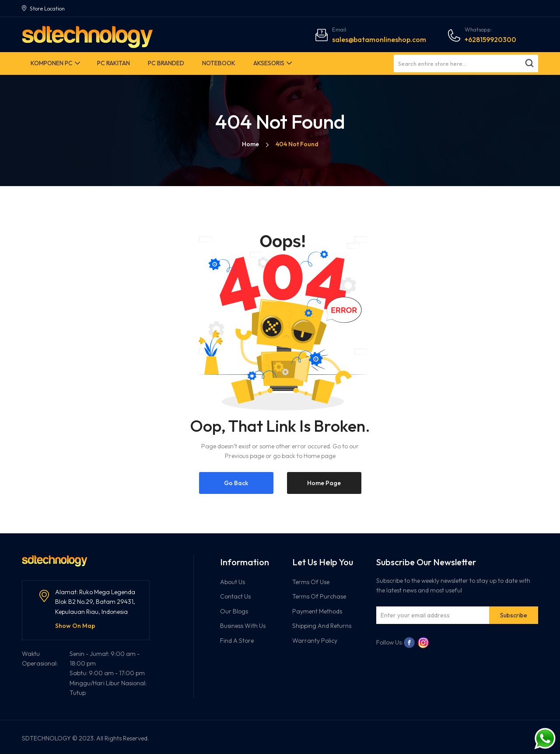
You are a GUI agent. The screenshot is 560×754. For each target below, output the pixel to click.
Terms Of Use (311, 582)
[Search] (529, 63)
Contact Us (235, 596)
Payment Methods (317, 611)
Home (250, 144)
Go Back (236, 483)
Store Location (47, 8)
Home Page (324, 483)
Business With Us (243, 626)
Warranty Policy (315, 641)
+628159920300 (490, 39)
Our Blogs (234, 611)
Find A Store (237, 641)
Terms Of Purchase (319, 596)
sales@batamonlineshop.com (379, 39)
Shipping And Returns (322, 626)
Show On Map (75, 626)
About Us (233, 582)
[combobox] (466, 63)
